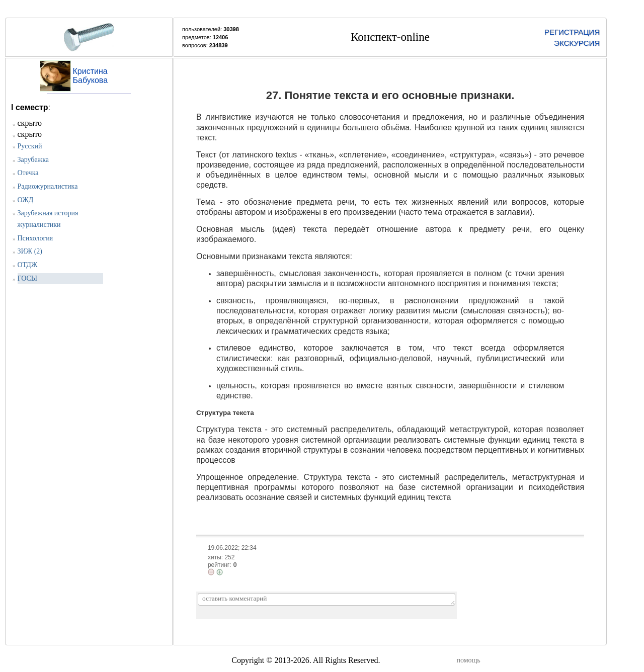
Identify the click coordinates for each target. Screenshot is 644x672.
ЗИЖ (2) (30, 251)
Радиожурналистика (48, 186)
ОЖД (26, 200)
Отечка (28, 173)
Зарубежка (33, 160)
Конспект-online (390, 37)
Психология (35, 238)
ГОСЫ (28, 278)
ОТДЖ (28, 265)
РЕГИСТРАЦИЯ (572, 32)
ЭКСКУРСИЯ (577, 43)
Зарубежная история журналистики (48, 219)
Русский (30, 146)
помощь (469, 660)
